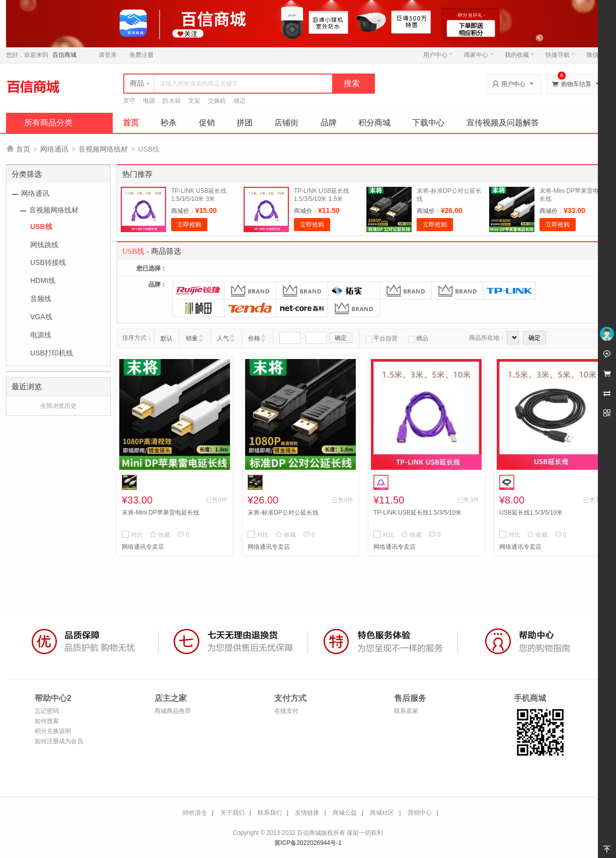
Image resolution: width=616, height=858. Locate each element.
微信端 (595, 55)
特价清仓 (195, 813)
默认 (167, 338)
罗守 (129, 101)
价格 (254, 338)
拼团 (245, 123)
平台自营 (381, 338)
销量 (192, 338)
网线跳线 (44, 245)
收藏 (160, 535)
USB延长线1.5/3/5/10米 (531, 513)
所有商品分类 (48, 123)
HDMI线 (43, 280)
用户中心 (438, 55)
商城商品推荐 (173, 711)
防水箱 (172, 101)
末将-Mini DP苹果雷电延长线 (161, 513)
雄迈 (240, 101)
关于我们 (233, 813)
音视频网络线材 (103, 149)
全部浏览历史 (58, 406)
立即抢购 (189, 225)
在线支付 (286, 711)
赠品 (418, 338)
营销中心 (420, 813)
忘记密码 (47, 711)
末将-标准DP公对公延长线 (283, 513)
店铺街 (286, 123)
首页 (131, 123)
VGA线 (41, 317)
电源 (149, 101)
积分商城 (374, 123)
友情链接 (307, 813)
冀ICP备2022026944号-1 (308, 843)
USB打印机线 (52, 353)
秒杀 (169, 123)
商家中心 (479, 55)
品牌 (329, 123)
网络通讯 (54, 149)
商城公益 (345, 813)
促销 (207, 123)
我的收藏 (520, 55)
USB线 (41, 227)
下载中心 (428, 123)
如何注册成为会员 (59, 741)
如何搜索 (47, 721)
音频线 (41, 299)
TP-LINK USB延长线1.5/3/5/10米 (417, 513)
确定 (341, 338)
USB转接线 (48, 262)
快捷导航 (560, 55)
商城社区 (382, 813)
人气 (223, 338)
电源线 (41, 335)
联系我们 (270, 813)
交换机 (217, 101)
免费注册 (141, 55)
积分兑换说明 (53, 731)
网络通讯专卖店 (143, 547)
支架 (194, 101)
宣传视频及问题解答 (503, 123)
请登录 (108, 55)
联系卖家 (406, 711)
